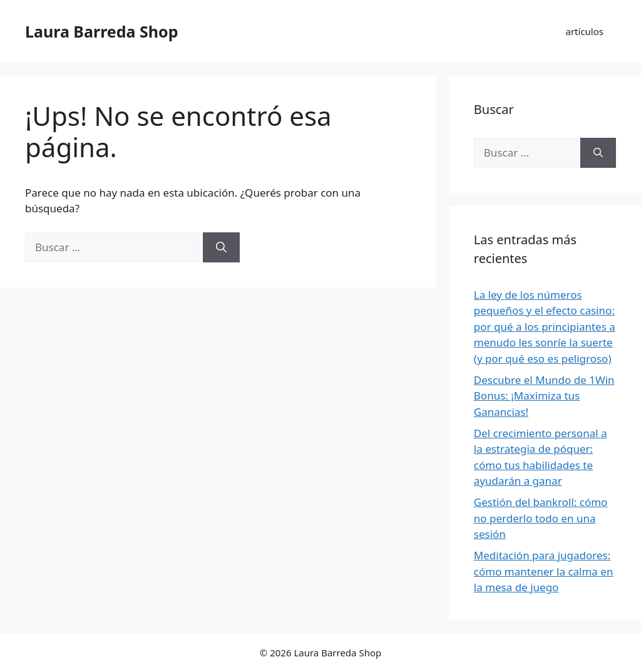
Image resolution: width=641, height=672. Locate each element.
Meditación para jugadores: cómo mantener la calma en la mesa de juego (544, 571)
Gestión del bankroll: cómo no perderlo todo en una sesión (541, 518)
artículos (585, 31)
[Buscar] (221, 247)
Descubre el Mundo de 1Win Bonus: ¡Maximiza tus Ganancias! (544, 396)
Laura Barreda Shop (101, 31)
